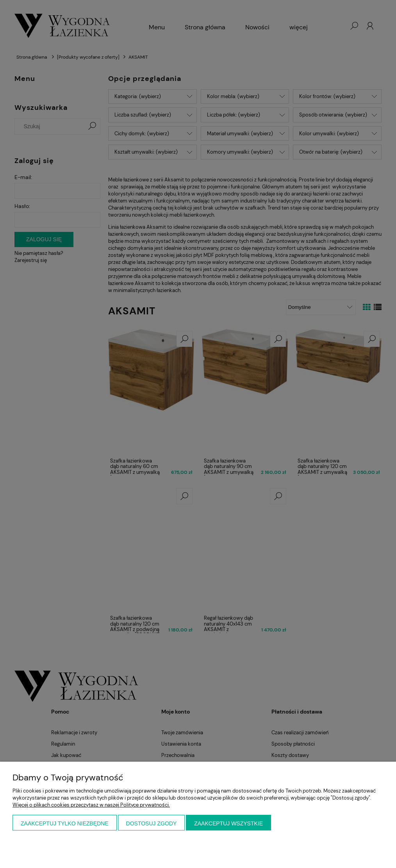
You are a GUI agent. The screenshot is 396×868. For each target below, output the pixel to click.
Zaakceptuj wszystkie (228, 823)
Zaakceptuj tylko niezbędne (65, 823)
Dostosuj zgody (152, 823)
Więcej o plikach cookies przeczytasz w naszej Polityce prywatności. (91, 805)
